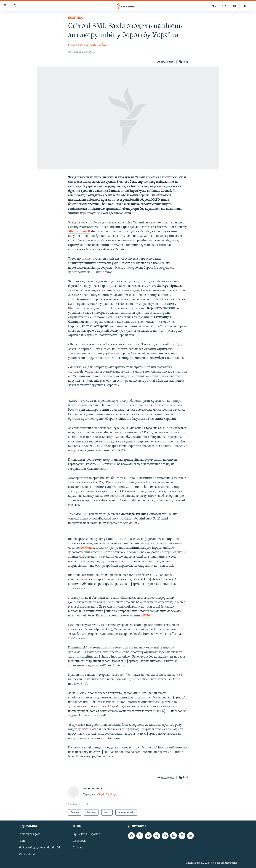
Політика (75, 18)
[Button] (166, 62)
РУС (214, 6)
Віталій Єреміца (78, 45)
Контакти (79, 848)
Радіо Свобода (98, 45)
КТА (224, 6)
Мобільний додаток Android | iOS (39, 848)
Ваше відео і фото (29, 834)
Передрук (79, 841)
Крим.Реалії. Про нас (86, 834)
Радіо (22, 841)
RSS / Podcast (27, 854)
